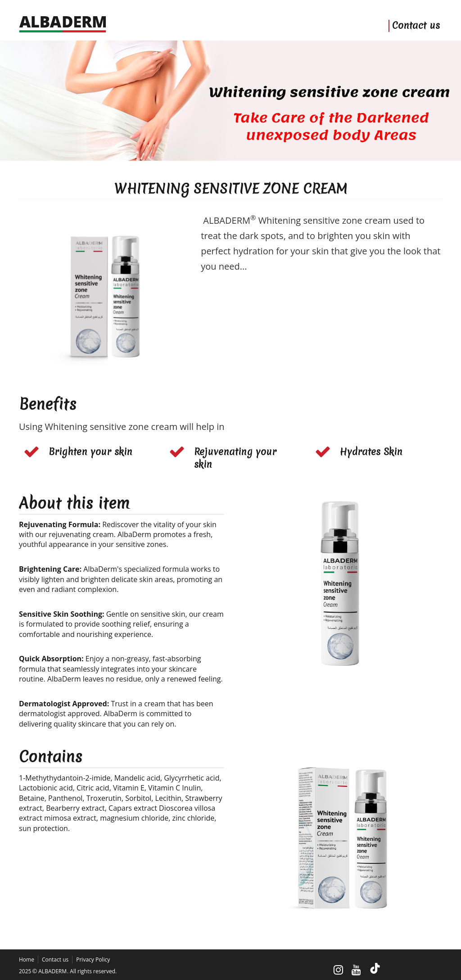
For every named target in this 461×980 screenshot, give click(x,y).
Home (27, 960)
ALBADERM (52, 971)
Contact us (416, 26)
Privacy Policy (93, 960)
